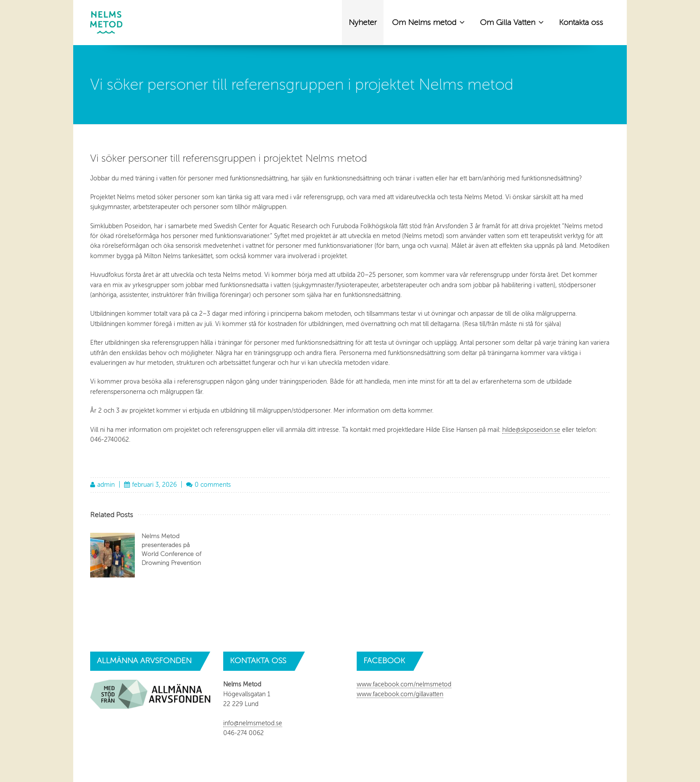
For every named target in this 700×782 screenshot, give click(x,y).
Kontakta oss (581, 22)
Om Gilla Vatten (512, 22)
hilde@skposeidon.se (531, 430)
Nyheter (363, 22)
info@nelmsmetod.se (253, 723)
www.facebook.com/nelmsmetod (404, 684)
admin (106, 485)
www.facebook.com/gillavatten (400, 694)
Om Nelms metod (428, 22)
